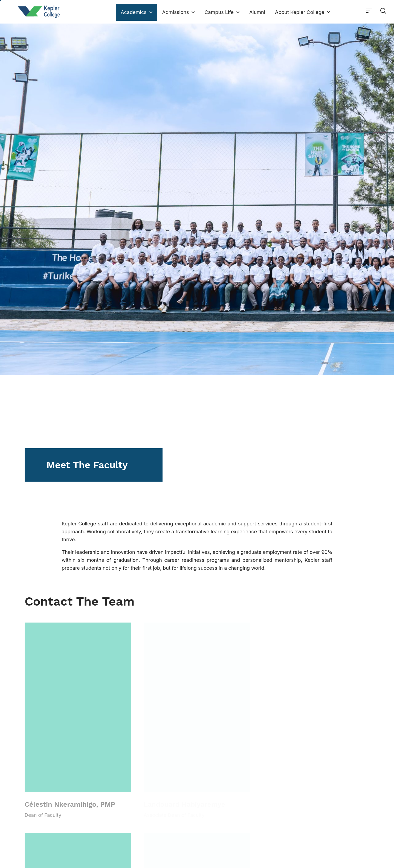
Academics (136, 12)
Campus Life (222, 12)
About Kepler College (302, 12)
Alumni (257, 12)
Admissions (179, 12)
